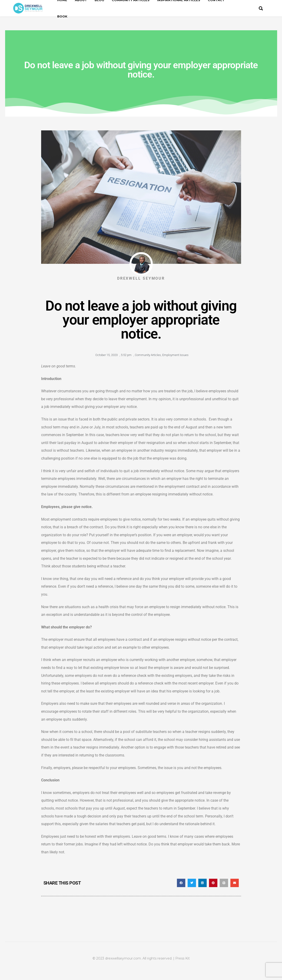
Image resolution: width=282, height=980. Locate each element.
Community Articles (148, 355)
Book (62, 16)
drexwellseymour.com (123, 958)
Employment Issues (175, 355)
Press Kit (182, 958)
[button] (181, 883)
